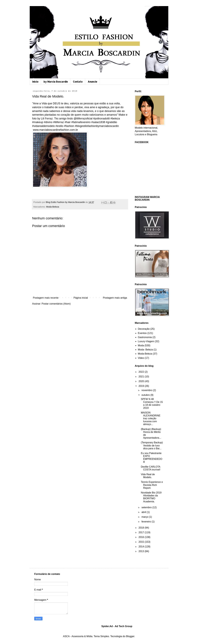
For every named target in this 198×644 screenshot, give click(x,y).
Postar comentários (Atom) (56, 304)
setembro (147, 507)
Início (35, 82)
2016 (142, 537)
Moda (141, 345)
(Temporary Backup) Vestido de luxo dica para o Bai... (152, 445)
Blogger (130, 636)
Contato (78, 82)
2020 (142, 381)
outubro (146, 395)
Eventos (142, 333)
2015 (142, 542)
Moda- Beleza (145, 350)
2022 (142, 372)
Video (141, 358)
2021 (142, 377)
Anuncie (92, 82)
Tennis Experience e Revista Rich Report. (152, 485)
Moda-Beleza (53, 207)
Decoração (144, 329)
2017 (142, 532)
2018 (142, 528)
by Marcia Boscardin (56, 82)
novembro (147, 390)
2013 (142, 551)
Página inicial (81, 298)
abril (144, 512)
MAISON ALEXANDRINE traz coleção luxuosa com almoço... (151, 419)
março (145, 517)
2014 (142, 547)
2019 (142, 386)
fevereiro (147, 522)
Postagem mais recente (46, 298)
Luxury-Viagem (146, 341)
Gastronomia (145, 337)
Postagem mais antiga (115, 298)
